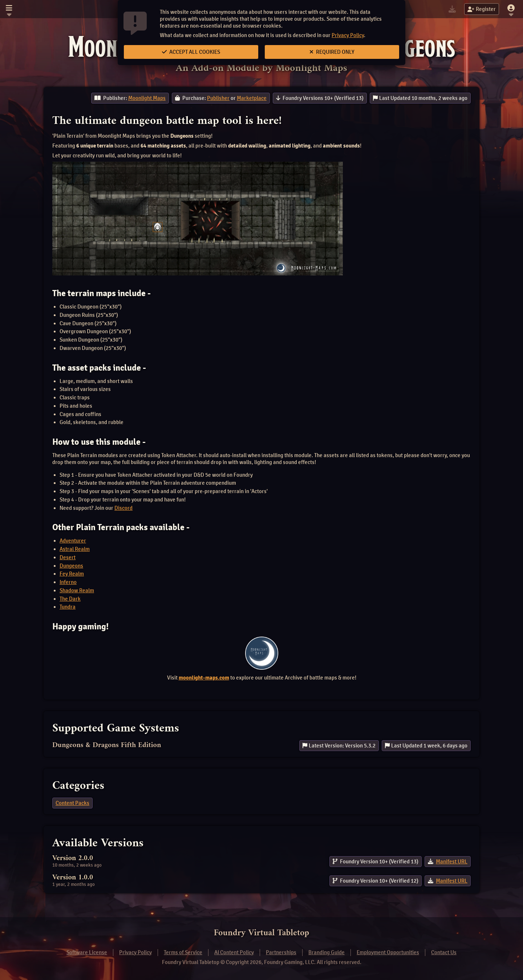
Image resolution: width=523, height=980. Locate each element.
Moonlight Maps (147, 98)
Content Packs (72, 803)
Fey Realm (72, 574)
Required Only (332, 52)
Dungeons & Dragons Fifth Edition (107, 745)
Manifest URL (452, 862)
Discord (123, 508)
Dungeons (71, 566)
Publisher (218, 98)
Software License (87, 952)
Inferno (68, 582)
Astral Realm (75, 549)
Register (482, 9)
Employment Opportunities (388, 952)
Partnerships (281, 952)
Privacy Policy (348, 35)
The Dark (70, 599)
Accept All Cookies (191, 52)
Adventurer (73, 541)
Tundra (68, 607)
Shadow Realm (77, 590)
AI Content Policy (234, 952)
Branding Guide (327, 952)
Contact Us (444, 952)
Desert (68, 557)
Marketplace (252, 98)
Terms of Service (183, 952)
